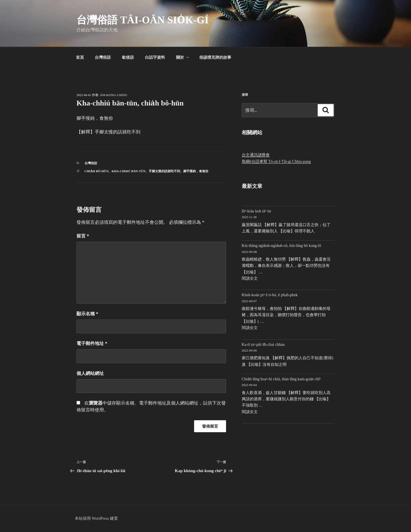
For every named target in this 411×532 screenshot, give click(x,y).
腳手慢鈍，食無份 (196, 171)
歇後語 (128, 57)
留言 (83, 236)
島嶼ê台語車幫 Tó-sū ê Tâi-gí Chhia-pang (276, 162)
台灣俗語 (103, 57)
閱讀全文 (250, 278)
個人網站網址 (90, 373)
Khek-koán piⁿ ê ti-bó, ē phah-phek (270, 295)
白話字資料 (155, 57)
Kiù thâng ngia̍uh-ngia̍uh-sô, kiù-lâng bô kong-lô (282, 246)
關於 (183, 57)
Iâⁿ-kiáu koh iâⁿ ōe (256, 211)
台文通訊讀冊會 (256, 155)
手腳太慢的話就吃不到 (164, 171)
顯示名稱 (87, 314)
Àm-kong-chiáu (114, 95)
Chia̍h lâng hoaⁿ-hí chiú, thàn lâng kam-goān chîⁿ (281, 379)
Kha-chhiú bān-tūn (129, 171)
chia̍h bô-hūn (97, 171)
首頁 (80, 57)
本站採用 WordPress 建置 (96, 518)
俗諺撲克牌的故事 (215, 57)
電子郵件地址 (92, 343)
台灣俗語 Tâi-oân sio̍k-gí (143, 20)
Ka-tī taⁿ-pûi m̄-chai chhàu (263, 345)
